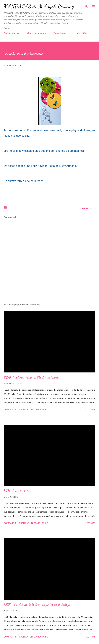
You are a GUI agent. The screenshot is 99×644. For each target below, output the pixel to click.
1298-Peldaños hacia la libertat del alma (31, 377)
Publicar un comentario (34, 410)
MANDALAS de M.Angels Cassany (39, 6)
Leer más (90, 410)
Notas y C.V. (81, 33)
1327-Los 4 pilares (16, 491)
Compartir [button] (85, 208)
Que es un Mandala (37, 33)
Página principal (12, 33)
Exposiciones (61, 33)
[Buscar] (86, 5)
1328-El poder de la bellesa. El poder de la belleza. (37, 604)
